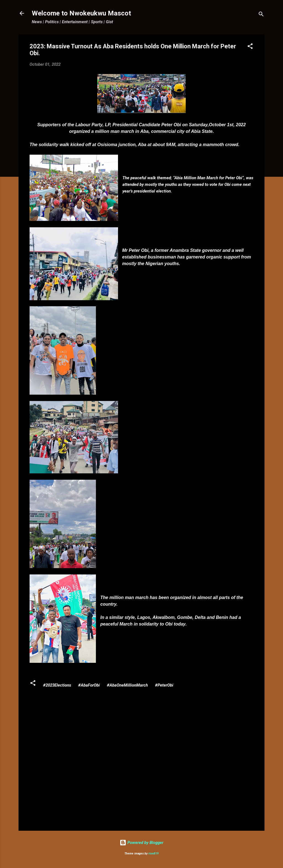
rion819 (154, 854)
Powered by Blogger (141, 843)
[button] (250, 47)
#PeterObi (164, 685)
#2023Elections (57, 685)
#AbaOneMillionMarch (127, 685)
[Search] (261, 15)
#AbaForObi (89, 685)
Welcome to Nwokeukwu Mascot (81, 13)
